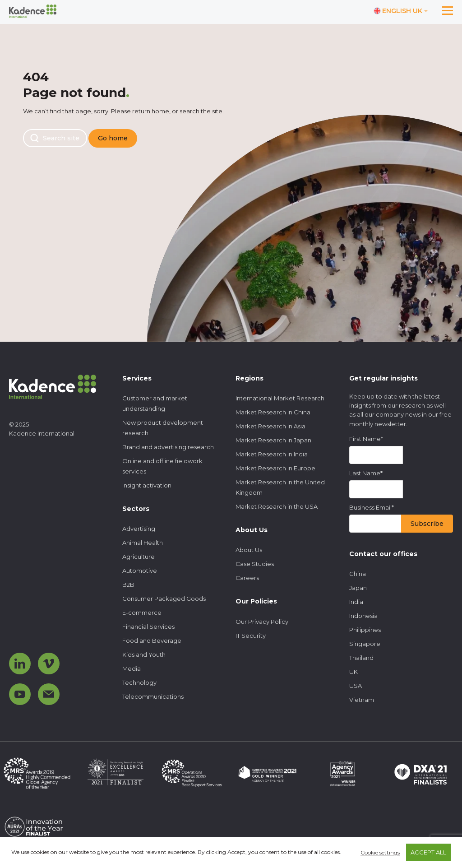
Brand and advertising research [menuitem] (168, 447)
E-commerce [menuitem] (142, 613)
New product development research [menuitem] (163, 428)
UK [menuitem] (353, 672)
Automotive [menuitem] (140, 571)
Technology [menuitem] (139, 682)
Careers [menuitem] (247, 578)
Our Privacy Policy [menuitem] (262, 622)
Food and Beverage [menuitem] (152, 641)
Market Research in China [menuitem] (273, 412)
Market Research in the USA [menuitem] (277, 506)
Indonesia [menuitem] (363, 616)
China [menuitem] (358, 574)
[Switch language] (401, 11)
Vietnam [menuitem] (362, 700)
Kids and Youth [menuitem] (144, 654)
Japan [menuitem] (358, 588)
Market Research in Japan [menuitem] (273, 440)
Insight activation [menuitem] (147, 485)
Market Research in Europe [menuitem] (275, 468)
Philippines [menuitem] (365, 630)
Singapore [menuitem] (365, 644)
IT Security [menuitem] (251, 636)
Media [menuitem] (132, 668)
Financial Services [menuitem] (148, 627)
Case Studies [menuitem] (255, 564)
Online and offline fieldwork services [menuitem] (162, 466)
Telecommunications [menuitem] (153, 696)
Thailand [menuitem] (361, 658)
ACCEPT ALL (428, 852)
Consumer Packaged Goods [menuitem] (164, 599)
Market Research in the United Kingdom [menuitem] (280, 487)
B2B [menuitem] (128, 585)
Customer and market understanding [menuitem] (155, 403)
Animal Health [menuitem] (143, 543)
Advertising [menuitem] (139, 529)
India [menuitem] (356, 602)
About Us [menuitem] (249, 550)
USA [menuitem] (356, 686)
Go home (113, 138)
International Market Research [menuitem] (280, 398)
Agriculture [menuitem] (139, 557)
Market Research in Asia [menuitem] (270, 426)
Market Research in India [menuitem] (272, 454)
